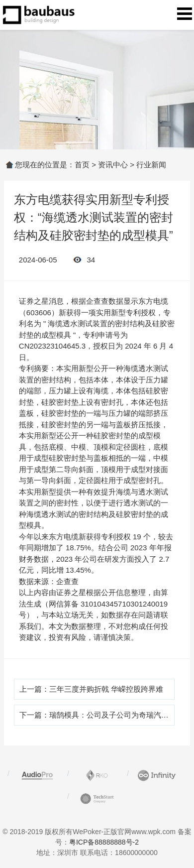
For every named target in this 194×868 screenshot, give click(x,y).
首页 (82, 165)
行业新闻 (151, 165)
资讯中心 (113, 165)
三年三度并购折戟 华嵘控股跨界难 (106, 689)
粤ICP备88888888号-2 (104, 842)
